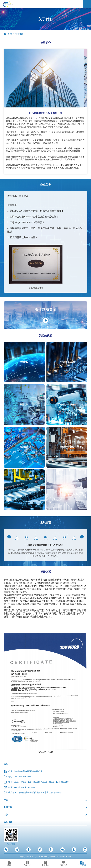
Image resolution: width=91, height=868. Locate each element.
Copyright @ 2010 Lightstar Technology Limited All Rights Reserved (45, 856)
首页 (10, 34)
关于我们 (20, 34)
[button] (43, 105)
